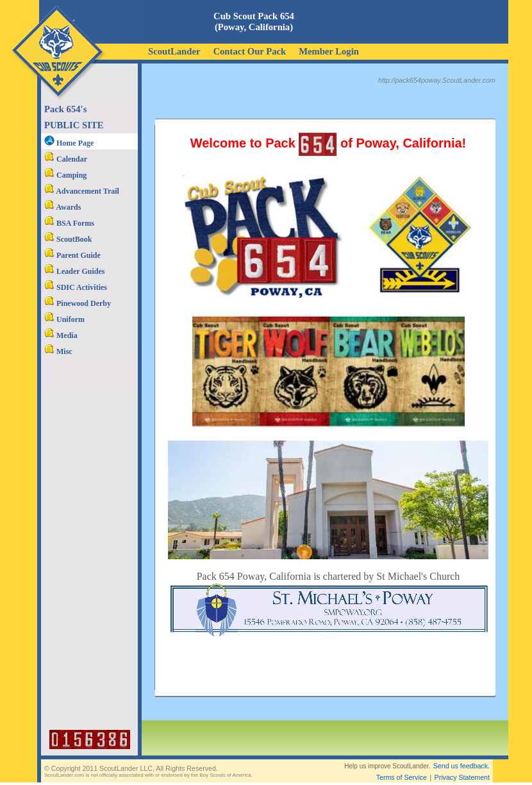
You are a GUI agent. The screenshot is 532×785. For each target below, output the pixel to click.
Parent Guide (72, 255)
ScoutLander (174, 51)
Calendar (66, 159)
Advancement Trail (82, 191)
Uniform (64, 319)
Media (61, 335)
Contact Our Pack (249, 51)
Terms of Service (402, 777)
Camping (65, 175)
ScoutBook (68, 239)
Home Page (69, 143)
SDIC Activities (76, 287)
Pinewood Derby (78, 303)
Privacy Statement (462, 777)
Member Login (329, 51)
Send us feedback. (461, 766)
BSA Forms (69, 223)
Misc (58, 351)
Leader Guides (74, 271)
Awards (62, 207)
